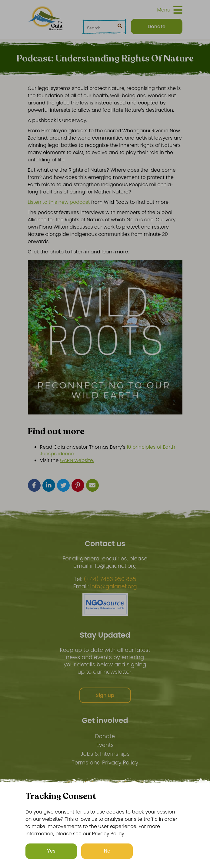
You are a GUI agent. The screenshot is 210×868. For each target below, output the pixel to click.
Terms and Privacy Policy (105, 762)
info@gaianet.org (114, 586)
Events (105, 745)
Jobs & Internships (105, 754)
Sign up (105, 695)
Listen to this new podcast (59, 202)
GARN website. (77, 460)
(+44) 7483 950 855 (110, 579)
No (107, 851)
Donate (105, 736)
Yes (51, 851)
